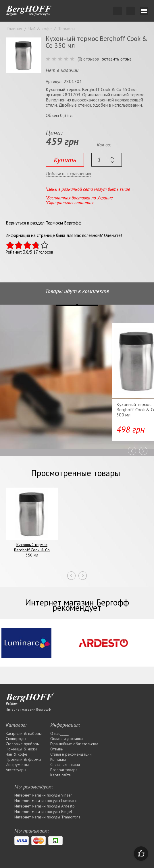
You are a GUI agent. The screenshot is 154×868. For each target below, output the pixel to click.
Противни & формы (23, 759)
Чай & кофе (17, 754)
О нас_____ (59, 733)
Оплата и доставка (67, 739)
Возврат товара (64, 770)
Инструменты (17, 765)
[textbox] (107, 160)
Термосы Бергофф (64, 223)
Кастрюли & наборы (24, 733)
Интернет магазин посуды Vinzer (43, 795)
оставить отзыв (117, 59)
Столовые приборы (23, 744)
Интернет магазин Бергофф (28, 709)
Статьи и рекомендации (71, 754)
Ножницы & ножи (21, 749)
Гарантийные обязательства (74, 744)
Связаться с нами (65, 765)
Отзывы (57, 749)
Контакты (58, 759)
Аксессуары (16, 770)
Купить (65, 160)
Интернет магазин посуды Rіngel (43, 812)
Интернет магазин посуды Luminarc (45, 801)
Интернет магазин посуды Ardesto (45, 806)
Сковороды (16, 739)
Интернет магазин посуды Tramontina (47, 817)
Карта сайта (60, 775)
